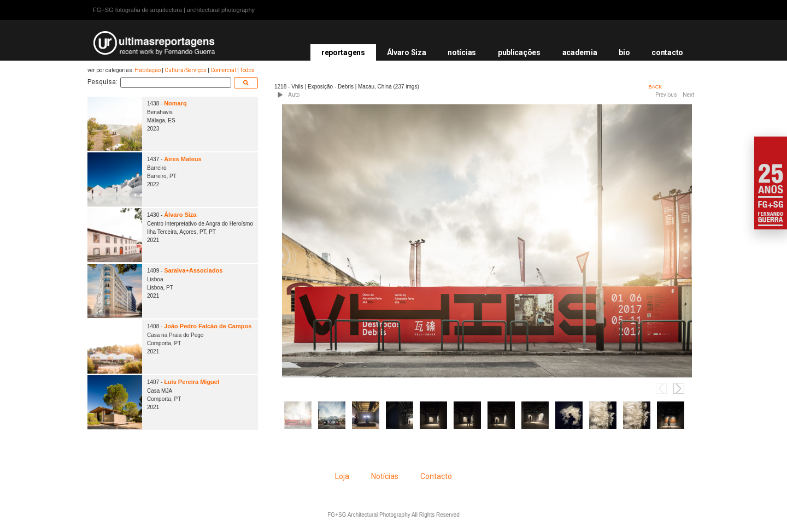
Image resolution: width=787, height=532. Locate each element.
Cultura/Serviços (186, 70)
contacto (667, 52)
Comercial (223, 70)
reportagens (343, 52)
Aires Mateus (183, 159)
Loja (342, 476)
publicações (519, 52)
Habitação (148, 70)
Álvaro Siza (407, 52)
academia (580, 52)
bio (624, 52)
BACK (656, 87)
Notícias (385, 476)
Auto (294, 95)
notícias (462, 52)
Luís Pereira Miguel (192, 382)
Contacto (436, 476)
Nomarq (175, 103)
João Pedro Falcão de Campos (208, 326)
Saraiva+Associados (193, 270)
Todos (247, 70)
